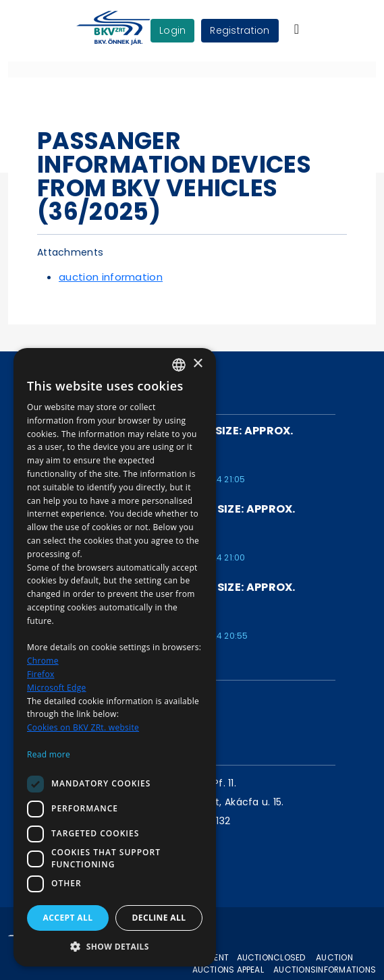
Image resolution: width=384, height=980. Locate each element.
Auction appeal (255, 963)
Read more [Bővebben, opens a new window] (49, 754)
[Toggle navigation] (297, 29)
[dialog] (115, 657)
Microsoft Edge (57, 688)
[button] (115, 946)
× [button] (197, 364)
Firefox (41, 674)
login (172, 30)
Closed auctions (295, 963)
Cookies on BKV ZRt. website (83, 727)
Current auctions (214, 963)
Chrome (43, 661)
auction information (111, 277)
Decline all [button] (159, 918)
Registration (240, 30)
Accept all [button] (68, 918)
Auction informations (346, 963)
